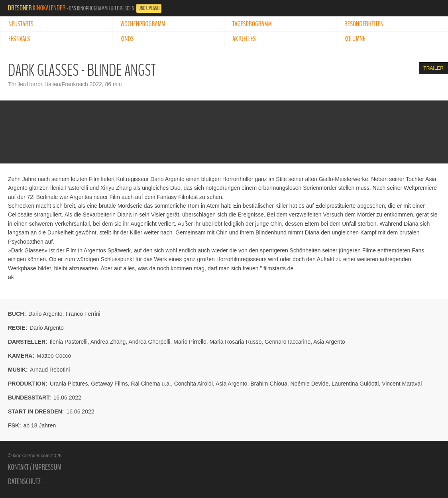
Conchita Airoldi (194, 384)
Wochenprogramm (143, 24)
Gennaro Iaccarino (288, 342)
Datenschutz (24, 482)
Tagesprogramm (252, 24)
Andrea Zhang (108, 342)
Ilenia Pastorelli (69, 342)
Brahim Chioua (269, 384)
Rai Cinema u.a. (151, 384)
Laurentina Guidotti (355, 384)
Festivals (19, 39)
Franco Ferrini (83, 314)
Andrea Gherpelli (149, 342)
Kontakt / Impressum (35, 467)
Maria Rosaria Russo (235, 342)
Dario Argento (45, 314)
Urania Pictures (69, 384)
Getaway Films (109, 384)
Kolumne (355, 39)
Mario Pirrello (190, 342)
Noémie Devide (310, 384)
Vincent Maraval (402, 384)
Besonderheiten (364, 24)
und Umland (149, 8)
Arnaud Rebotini (50, 370)
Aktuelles (244, 39)
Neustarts (21, 24)
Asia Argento (329, 342)
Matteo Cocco (54, 356)
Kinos (127, 39)
